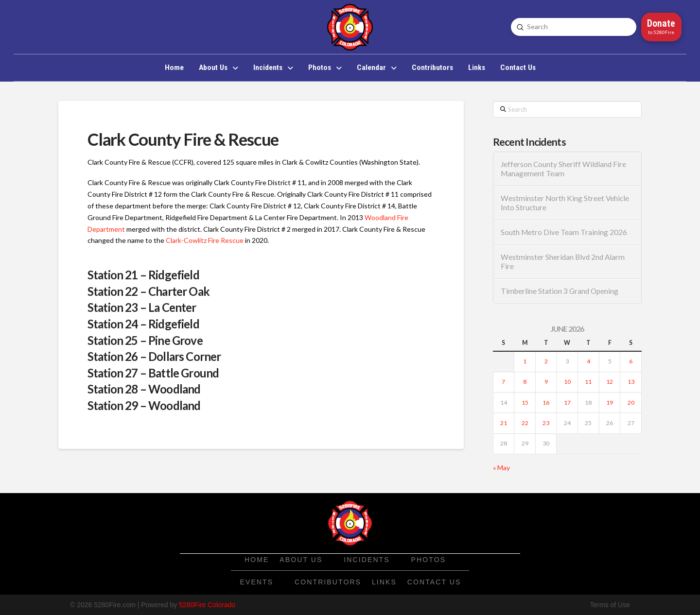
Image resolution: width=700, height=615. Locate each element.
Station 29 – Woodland (144, 405)
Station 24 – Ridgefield (143, 324)
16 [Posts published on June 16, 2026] (546, 402)
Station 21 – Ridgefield (143, 275)
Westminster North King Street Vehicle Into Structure (565, 203)
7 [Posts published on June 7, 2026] (503, 382)
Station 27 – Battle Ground (153, 373)
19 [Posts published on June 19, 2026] (610, 402)
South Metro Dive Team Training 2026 (564, 232)
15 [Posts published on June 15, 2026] (525, 402)
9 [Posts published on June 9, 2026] (546, 382)
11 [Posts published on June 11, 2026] (588, 382)
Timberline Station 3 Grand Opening (560, 291)
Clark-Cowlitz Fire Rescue (205, 240)
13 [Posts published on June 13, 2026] (631, 382)
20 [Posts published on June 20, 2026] (631, 402)
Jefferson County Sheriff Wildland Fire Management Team (563, 169)
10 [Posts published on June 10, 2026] (567, 382)
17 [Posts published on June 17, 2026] (567, 402)
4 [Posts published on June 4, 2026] (588, 361)
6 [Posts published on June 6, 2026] (631, 361)
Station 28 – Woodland (144, 389)
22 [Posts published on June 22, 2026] (525, 423)
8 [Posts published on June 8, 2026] (525, 382)
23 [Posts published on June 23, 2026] (546, 423)
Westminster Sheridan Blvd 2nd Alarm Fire (563, 262)
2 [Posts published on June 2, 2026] (546, 361)
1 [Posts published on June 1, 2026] (525, 361)
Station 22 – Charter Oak (149, 291)
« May (501, 468)
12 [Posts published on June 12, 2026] (610, 382)
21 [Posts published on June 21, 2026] (504, 423)
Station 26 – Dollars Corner (154, 356)
